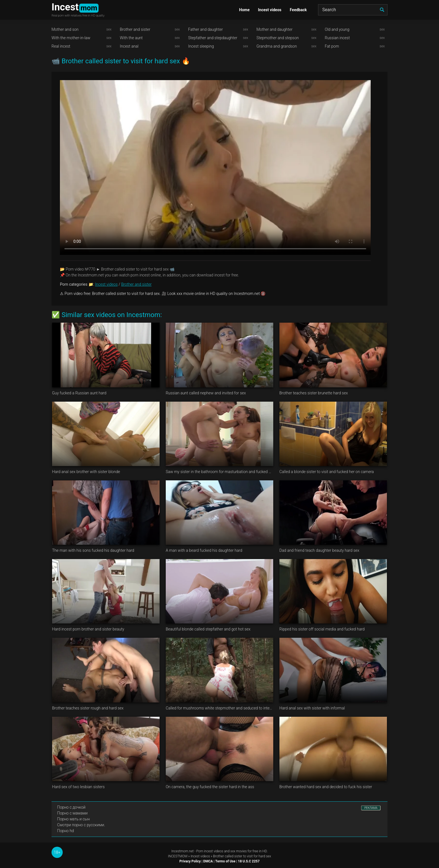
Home (244, 10)
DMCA (208, 861)
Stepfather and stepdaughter (213, 38)
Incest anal (129, 46)
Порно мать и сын (73, 819)
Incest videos (270, 10)
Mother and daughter (275, 29)
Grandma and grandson (277, 46)
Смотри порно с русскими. (81, 825)
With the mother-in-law (71, 38)
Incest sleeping (201, 46)
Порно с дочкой (71, 807)
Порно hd (66, 831)
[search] (382, 10)
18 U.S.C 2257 (249, 861)
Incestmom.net (183, 851)
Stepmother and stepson (278, 38)
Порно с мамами (72, 813)
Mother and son (65, 29)
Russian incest (337, 38)
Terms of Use (225, 861)
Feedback (298, 10)
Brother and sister (135, 29)
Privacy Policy (190, 861)
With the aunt (131, 38)
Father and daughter (206, 29)
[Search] (353, 10)
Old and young (337, 29)
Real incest (61, 46)
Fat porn (332, 46)
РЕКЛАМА (371, 808)
